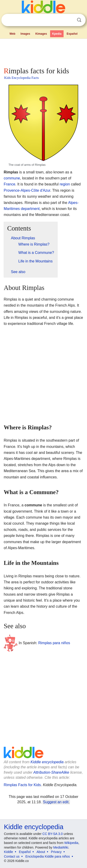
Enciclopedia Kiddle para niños (47, 856)
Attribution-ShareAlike (51, 772)
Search (79, 20)
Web (12, 34)
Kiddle (8, 852)
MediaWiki (61, 847)
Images (25, 34)
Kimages (41, 34)
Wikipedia (71, 843)
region (65, 184)
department (30, 209)
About (41, 852)
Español (72, 34)
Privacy (56, 852)
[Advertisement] (43, 52)
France (10, 184)
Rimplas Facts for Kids (22, 785)
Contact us (12, 856)
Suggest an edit (56, 802)
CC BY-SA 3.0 (53, 834)
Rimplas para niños (54, 643)
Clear (70, 20)
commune (12, 178)
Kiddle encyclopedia (47, 762)
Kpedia (57, 34)
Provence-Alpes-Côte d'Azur (27, 190)
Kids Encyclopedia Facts (21, 78)
